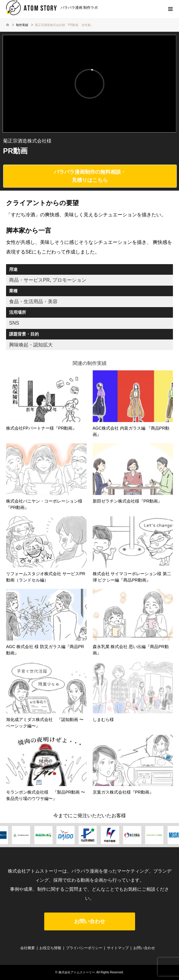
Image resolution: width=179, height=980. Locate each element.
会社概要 (28, 948)
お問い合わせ (90, 921)
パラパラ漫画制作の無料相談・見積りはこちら (90, 176)
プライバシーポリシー (84, 948)
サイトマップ (118, 948)
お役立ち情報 (50, 948)
